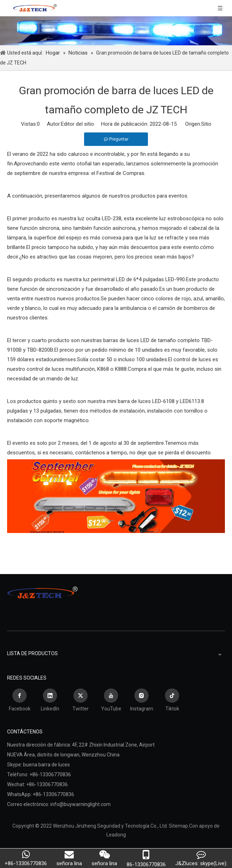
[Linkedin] (50, 701)
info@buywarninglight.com (81, 804)
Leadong (116, 835)
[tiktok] (172, 701)
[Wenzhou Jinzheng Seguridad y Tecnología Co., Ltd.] (116, 31)
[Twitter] (81, 701)
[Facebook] (20, 701)
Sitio (206, 124)
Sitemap (178, 826)
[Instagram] (142, 701)
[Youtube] (111, 701)
